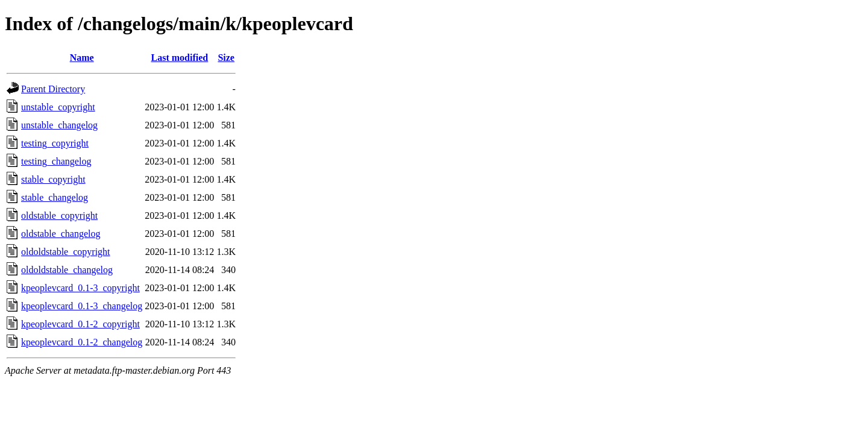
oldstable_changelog (61, 234)
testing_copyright (55, 143)
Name (82, 58)
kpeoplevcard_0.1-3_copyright (80, 288)
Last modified (179, 58)
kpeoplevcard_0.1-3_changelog (82, 306)
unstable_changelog (59, 125)
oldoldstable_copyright (66, 252)
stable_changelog (55, 197)
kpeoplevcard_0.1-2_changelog (82, 342)
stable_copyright (53, 179)
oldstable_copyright (59, 215)
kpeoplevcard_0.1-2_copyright (80, 324)
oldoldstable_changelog (67, 270)
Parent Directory (53, 89)
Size (226, 58)
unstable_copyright (58, 107)
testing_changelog (56, 161)
